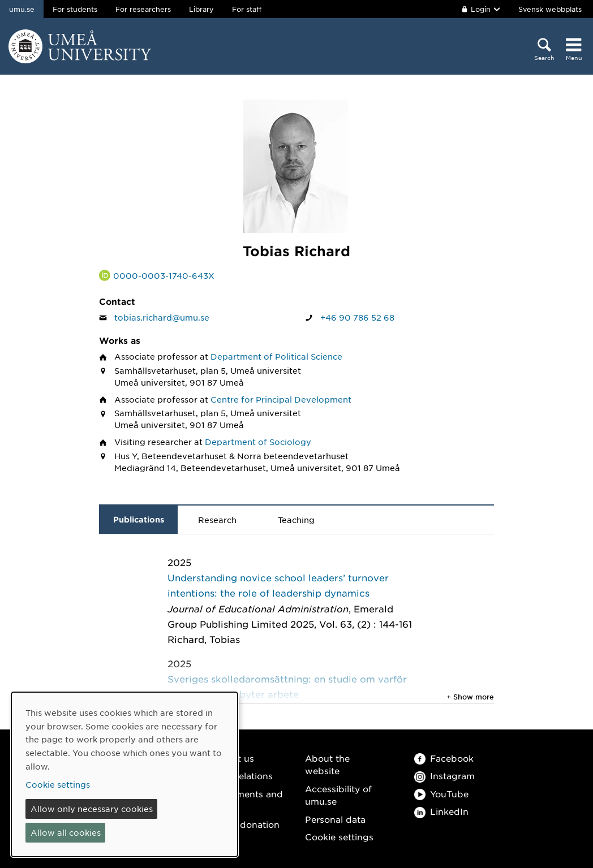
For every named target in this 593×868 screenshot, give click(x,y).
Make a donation (243, 824)
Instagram (444, 776)
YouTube (441, 794)
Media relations (239, 776)
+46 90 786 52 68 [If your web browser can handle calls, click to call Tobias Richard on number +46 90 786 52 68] (357, 317)
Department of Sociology (258, 442)
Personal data (335, 819)
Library (201, 9)
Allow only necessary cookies (92, 809)
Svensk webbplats (550, 9)
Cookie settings (339, 837)
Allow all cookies (66, 832)
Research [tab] (217, 520)
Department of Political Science (276, 356)
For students (75, 9)
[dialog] (124, 774)
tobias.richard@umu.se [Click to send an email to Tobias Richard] (162, 317)
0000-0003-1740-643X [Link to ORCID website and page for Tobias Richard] (164, 275)
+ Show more (470, 697)
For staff (247, 9)
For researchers (143, 9)
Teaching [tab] (296, 520)
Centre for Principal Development (281, 399)
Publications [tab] (139, 519)
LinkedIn (441, 811)
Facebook (444, 758)
